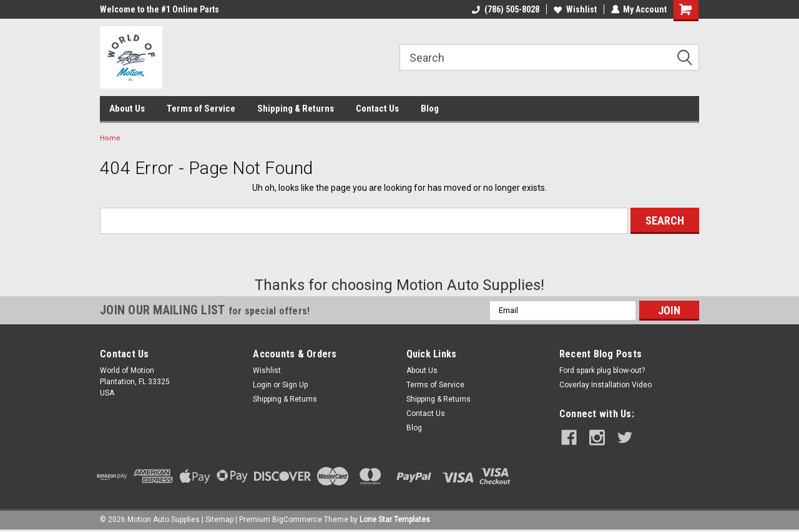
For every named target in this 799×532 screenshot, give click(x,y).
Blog (430, 109)
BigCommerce (297, 520)
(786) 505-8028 (505, 9)
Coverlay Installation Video (605, 385)
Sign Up (295, 385)
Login (262, 385)
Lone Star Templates (395, 520)
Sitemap (219, 520)
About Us (127, 109)
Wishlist (575, 9)
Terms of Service (201, 109)
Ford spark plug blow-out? (602, 370)
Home (110, 138)
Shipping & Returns (296, 109)
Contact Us (377, 109)
